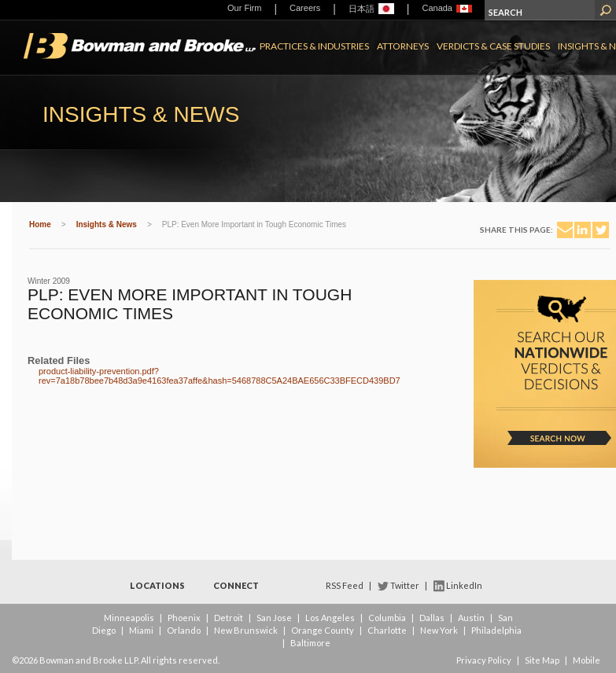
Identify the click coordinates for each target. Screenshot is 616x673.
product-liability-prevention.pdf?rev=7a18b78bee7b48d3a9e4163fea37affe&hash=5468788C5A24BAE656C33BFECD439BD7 (219, 376)
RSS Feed (345, 585)
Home (40, 224)
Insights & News (107, 224)
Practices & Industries (314, 46)
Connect (236, 585)
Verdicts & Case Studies (493, 46)
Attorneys (403, 46)
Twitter (405, 585)
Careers (305, 8)
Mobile (586, 660)
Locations (157, 585)
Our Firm (244, 8)
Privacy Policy (484, 660)
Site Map (542, 660)
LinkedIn (464, 585)
